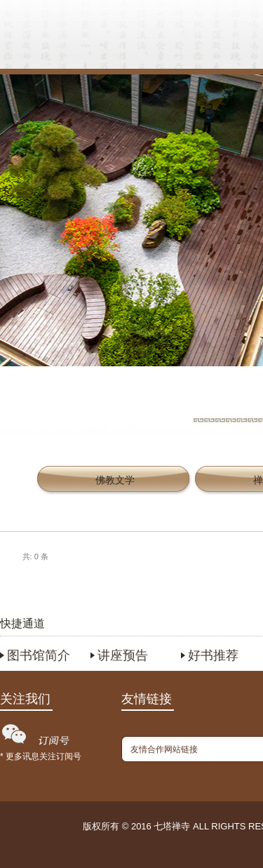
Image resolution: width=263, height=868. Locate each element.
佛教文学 (115, 480)
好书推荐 (213, 655)
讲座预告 (123, 655)
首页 (78, 39)
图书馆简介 (39, 655)
